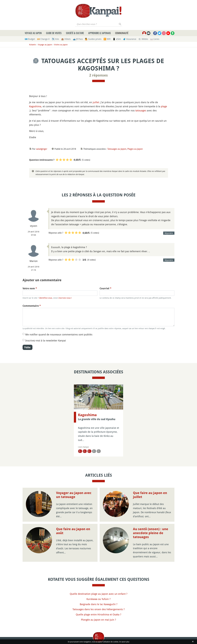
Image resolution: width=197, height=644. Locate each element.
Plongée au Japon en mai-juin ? (99, 620)
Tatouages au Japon (117, 149)
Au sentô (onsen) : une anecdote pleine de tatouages (151, 533)
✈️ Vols (55, 39)
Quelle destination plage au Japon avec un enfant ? (99, 594)
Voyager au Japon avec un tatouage (74, 495)
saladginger (42, 149)
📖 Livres (155, 39)
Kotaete (32, 45)
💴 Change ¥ (43, 39)
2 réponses (99, 75)
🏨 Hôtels (66, 39)
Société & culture (75, 33)
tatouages (141, 110)
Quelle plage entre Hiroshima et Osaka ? (99, 614)
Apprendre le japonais (100, 33)
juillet (96, 102)
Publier (27, 347)
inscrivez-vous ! (65, 298)
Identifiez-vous (46, 298)
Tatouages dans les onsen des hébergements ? (99, 609)
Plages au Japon (135, 149)
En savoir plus (124, 642)
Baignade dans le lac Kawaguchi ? (99, 604)
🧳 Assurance (130, 39)
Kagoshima (35, 106)
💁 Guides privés (93, 39)
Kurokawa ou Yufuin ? (99, 599)
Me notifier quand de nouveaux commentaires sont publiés (59, 334)
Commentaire (32, 306)
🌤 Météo (143, 39)
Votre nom (30, 288)
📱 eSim (117, 39)
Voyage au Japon (33, 33)
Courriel (105, 288)
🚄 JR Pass (78, 39)
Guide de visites (54, 33)
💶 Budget (30, 39)
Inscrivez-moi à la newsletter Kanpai (46, 340)
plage (164, 106)
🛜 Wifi (107, 39)
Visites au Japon (61, 45)
